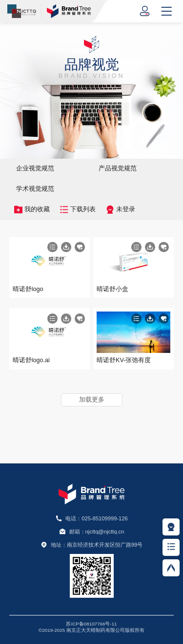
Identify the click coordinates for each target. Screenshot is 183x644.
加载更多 (92, 400)
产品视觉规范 (118, 168)
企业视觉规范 (35, 168)
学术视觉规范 (35, 189)
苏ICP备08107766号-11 (91, 624)
